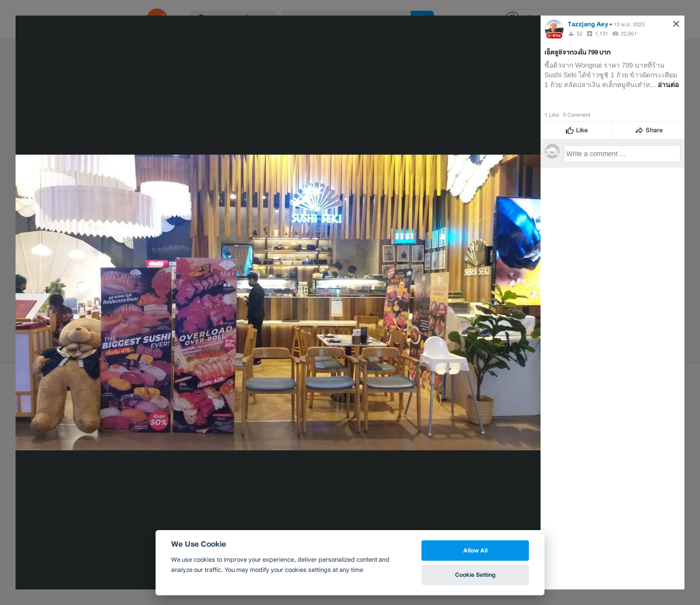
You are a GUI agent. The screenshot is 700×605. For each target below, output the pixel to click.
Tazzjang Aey (588, 24)
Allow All (475, 550)
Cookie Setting (475, 575)
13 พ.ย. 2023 (629, 24)
